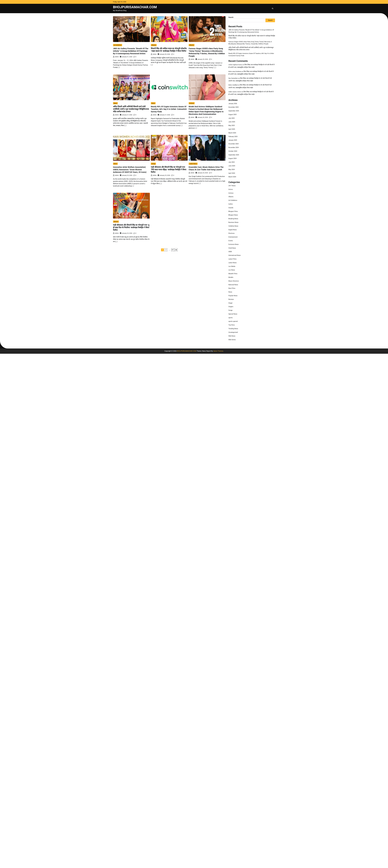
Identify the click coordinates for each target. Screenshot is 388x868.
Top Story (232, 325)
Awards (231, 208)
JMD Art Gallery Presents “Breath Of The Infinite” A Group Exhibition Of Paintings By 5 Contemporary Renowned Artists (131, 51)
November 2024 (234, 147)
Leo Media (232, 266)
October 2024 (233, 151)
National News (233, 285)
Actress (192, 103)
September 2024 (234, 155)
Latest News (193, 164)
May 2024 (232, 169)
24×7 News (232, 186)
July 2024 (231, 162)
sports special (233, 321)
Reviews (231, 299)
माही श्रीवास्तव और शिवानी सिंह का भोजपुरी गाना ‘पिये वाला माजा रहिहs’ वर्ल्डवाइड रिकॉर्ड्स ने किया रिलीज (169, 170)
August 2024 (232, 158)
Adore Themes (218, 351)
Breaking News (233, 219)
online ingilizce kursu (235, 65)
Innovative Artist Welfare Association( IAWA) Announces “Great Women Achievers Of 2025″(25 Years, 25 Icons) (130, 170)
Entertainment (233, 237)
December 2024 (233, 144)
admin (116, 57)
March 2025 (232, 133)
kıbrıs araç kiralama (235, 71)
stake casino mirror (235, 92)
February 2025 (233, 137)
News (115, 103)
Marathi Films (233, 274)
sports (231, 318)
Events (231, 241)
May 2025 (232, 125)
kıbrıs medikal (233, 85)
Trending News (233, 329)
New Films (232, 288)
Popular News (233, 296)
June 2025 (232, 122)
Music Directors (234, 281)
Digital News (233, 230)
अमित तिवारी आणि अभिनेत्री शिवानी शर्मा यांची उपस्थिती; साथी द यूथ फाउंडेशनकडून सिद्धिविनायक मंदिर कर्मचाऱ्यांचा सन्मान (131, 109)
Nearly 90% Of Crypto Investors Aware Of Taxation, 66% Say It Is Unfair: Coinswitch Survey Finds (169, 109)
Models (231, 277)
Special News (233, 314)
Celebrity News (233, 226)
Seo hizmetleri (233, 78)
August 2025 (232, 115)
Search (231, 17)
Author (231, 204)
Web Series (232, 340)
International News (235, 255)
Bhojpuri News (233, 215)
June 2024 (232, 166)
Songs (153, 164)
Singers (231, 307)
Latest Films (232, 259)
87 (173, 250)
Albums (154, 45)
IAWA (230, 252)
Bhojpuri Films (233, 211)
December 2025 (233, 107)
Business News (233, 222)
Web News (232, 336)
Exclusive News (234, 244)
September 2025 (234, 111)
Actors (231, 189)
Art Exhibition (118, 45)
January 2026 (233, 104)
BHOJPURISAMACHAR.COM (135, 7)
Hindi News (232, 248)
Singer (230, 303)
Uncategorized (233, 332)
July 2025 (231, 118)
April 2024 (232, 173)
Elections (231, 233)
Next (176, 250)
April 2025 (232, 129)
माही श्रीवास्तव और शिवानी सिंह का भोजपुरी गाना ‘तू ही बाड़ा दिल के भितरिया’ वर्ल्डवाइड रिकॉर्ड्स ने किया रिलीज (131, 227)
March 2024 (232, 177)
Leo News (232, 270)
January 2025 (233, 140)
